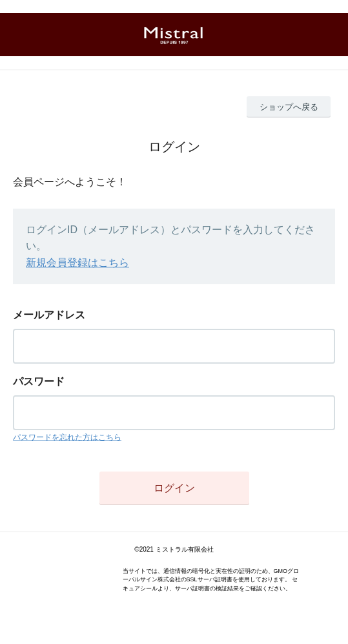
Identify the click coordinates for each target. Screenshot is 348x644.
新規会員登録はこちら (77, 263)
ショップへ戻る (289, 107)
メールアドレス (49, 315)
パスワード (39, 381)
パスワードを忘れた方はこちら (67, 437)
